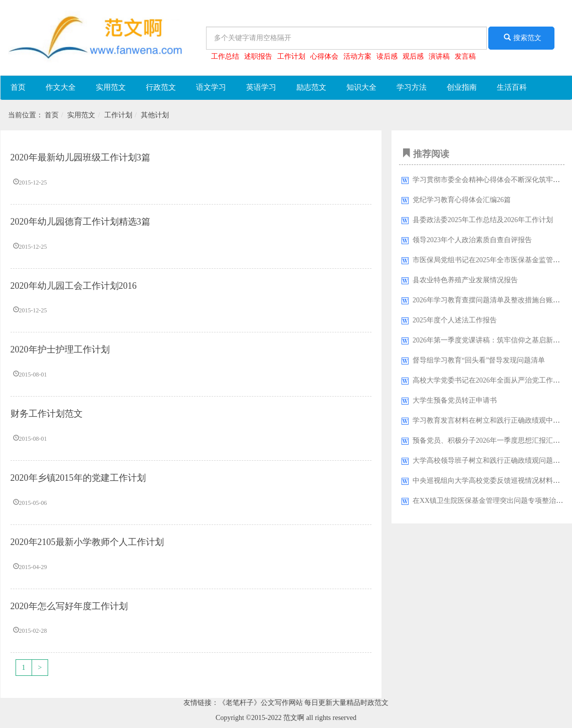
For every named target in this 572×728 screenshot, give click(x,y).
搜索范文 (521, 38)
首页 (18, 87)
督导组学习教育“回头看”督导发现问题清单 (479, 360)
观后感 (413, 56)
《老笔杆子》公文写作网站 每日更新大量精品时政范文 (304, 703)
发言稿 (465, 56)
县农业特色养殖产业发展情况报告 (465, 280)
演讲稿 (439, 56)
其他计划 (155, 115)
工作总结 (225, 56)
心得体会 (324, 56)
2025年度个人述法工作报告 (455, 320)
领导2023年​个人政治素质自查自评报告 (472, 240)
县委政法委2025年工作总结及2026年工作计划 (483, 220)
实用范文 (111, 87)
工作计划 (291, 56)
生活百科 (512, 87)
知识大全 (361, 87)
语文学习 (211, 87)
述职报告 (258, 56)
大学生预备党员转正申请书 (455, 400)
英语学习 (261, 87)
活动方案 (357, 56)
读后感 (387, 56)
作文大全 (61, 87)
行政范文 (161, 87)
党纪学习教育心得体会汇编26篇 (462, 200)
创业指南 (462, 87)
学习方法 (412, 87)
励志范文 (311, 87)
